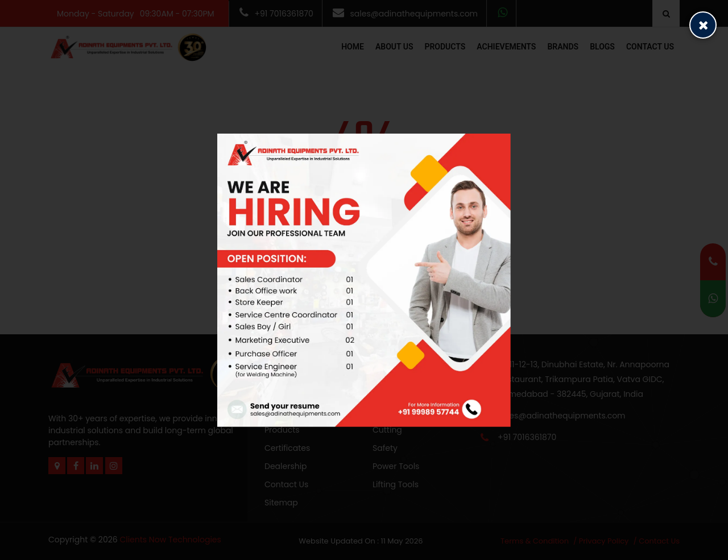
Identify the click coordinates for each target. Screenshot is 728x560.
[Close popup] (703, 25)
